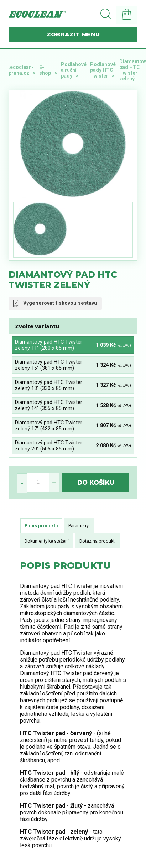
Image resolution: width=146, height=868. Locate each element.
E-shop (45, 70)
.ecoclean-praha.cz (21, 70)
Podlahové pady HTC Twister (103, 70)
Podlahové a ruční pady (74, 70)
